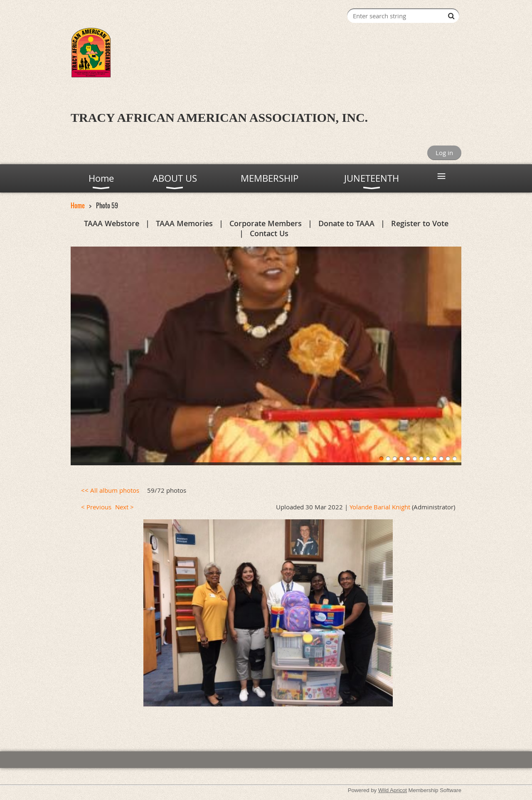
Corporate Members (266, 223)
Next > (124, 507)
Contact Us (269, 233)
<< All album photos (110, 490)
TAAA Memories (184, 223)
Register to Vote (420, 223)
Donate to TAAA (346, 223)
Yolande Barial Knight (380, 507)
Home (78, 205)
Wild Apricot (393, 790)
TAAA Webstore (112, 223)
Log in (444, 153)
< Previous (96, 507)
